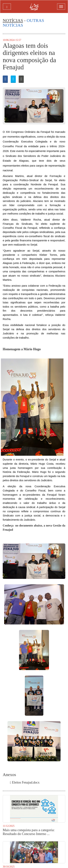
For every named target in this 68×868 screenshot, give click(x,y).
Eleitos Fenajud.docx (25, 782)
